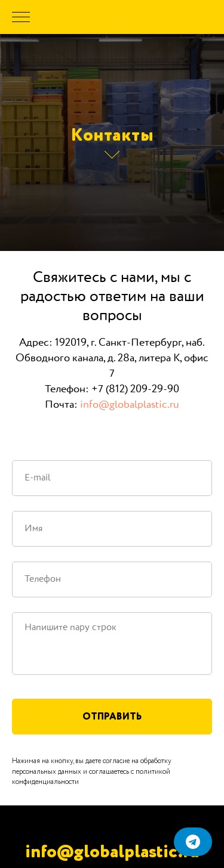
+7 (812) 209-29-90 (135, 389)
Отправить (112, 717)
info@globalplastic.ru (130, 405)
